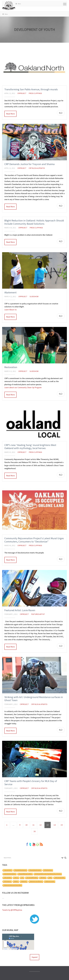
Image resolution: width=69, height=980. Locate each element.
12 (41, 825)
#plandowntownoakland (10, 874)
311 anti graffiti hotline (32, 878)
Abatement (10, 292)
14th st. (16, 878)
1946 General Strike (60, 878)
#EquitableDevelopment (20, 870)
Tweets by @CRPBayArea (12, 910)
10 (26, 825)
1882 (50, 878)
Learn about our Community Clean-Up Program (23, 387)
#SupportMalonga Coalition (25, 874)
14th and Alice (8, 878)
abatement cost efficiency (36, 881)
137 (22, 878)
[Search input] (32, 858)
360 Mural (43, 878)
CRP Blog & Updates (37, 168)
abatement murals (50, 881)
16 (35, 831)
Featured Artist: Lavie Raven (20, 610)
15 (62, 825)
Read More (10, 114)
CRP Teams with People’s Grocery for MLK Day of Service (31, 783)
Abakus (16, 881)
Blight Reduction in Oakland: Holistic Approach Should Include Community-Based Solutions (34, 222)
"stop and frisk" (8, 870)
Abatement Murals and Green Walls (13, 885)
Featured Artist (38, 614)
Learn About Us (11, 310)
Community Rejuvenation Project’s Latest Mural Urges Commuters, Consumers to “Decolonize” (34, 540)
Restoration (11, 367)
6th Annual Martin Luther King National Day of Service (48, 874)
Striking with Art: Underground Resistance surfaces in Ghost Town (34, 699)
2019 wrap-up (7, 881)
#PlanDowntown (48, 870)
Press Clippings (35, 93)
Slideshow (34, 296)
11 (33, 825)
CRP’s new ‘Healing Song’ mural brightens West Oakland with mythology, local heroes (30, 447)
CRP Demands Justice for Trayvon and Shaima (29, 164)
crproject (22, 93)
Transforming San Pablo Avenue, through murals (31, 89)
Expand (35, 957)
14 (55, 825)
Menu (18, 4)
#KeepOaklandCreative (35, 870)
